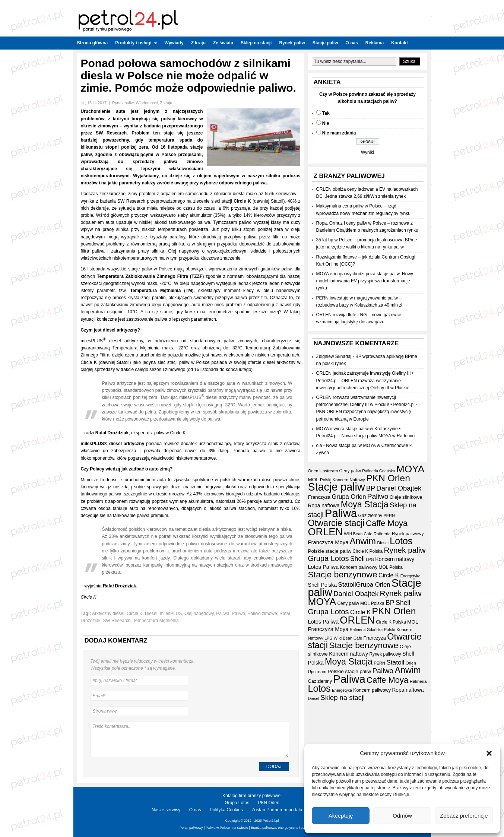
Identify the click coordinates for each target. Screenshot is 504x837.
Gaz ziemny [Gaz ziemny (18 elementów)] (370, 516)
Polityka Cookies (226, 810)
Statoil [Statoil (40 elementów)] (347, 584)
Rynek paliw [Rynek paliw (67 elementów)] (405, 550)
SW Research (117, 621)
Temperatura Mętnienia (156, 621)
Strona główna (93, 43)
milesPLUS (171, 614)
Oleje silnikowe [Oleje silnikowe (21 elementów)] (406, 497)
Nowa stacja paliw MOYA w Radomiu (378, 436)
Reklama (375, 43)
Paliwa (223, 614)
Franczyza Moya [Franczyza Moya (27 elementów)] (328, 542)
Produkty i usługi (136, 43)
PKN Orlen (269, 803)
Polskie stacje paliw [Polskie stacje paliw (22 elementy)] (330, 551)
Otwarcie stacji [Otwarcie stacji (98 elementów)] (336, 523)
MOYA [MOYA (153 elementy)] (411, 469)
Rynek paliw (292, 43)
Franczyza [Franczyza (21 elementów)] (319, 497)
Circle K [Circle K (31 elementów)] (389, 575)
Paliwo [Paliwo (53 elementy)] (378, 496)
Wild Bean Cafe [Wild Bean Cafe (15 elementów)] (358, 534)
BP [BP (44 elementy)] (371, 488)
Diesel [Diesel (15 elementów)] (383, 543)
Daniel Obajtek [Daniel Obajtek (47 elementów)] (399, 488)
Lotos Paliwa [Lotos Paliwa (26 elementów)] (323, 567)
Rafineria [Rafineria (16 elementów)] (382, 534)
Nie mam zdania (339, 133)
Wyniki (367, 152)
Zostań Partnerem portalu (277, 810)
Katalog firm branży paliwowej (252, 796)
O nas (351, 43)
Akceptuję (341, 816)
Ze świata (223, 43)
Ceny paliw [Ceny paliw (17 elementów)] (350, 471)
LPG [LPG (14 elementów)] (370, 559)
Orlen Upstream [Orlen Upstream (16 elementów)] (323, 471)
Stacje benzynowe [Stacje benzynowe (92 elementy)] (343, 574)
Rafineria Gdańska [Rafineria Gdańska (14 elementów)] (378, 471)
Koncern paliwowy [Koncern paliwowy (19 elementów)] (359, 567)
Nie (326, 123)
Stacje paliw (325, 43)
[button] (489, 753)
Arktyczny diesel (108, 614)
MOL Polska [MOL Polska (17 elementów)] (391, 567)
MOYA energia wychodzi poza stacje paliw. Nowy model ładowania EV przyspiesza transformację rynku (365, 281)
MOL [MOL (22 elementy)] (313, 480)
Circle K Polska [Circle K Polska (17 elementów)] (368, 551)
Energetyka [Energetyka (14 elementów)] (411, 576)
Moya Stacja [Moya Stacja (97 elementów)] (365, 504)
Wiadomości (147, 103)
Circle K (134, 614)
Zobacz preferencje (464, 816)
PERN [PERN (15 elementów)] (389, 516)
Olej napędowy (199, 614)
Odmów (402, 816)
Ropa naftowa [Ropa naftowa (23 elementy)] (324, 506)
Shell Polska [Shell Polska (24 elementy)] (322, 585)
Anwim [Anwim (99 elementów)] (363, 541)
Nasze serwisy (166, 810)
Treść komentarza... (190, 739)
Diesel (151, 614)
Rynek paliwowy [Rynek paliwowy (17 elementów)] (408, 534)
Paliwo (238, 614)
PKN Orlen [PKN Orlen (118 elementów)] (388, 478)
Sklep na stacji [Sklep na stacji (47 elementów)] (343, 697)
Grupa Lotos (237, 803)
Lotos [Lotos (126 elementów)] (401, 541)
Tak (326, 113)
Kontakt (400, 43)
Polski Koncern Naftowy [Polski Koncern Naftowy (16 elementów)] (343, 480)
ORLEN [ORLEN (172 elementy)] (326, 532)
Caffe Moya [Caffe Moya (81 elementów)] (387, 523)
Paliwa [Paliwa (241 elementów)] (341, 513)
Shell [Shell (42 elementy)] (357, 559)
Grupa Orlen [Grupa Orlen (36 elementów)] (349, 497)
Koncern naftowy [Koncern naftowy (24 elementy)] (395, 559)
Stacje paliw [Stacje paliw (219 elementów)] (337, 487)
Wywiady (174, 43)
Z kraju (198, 43)
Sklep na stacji (256, 43)
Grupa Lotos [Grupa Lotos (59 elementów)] (329, 558)
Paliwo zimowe (262, 614)
